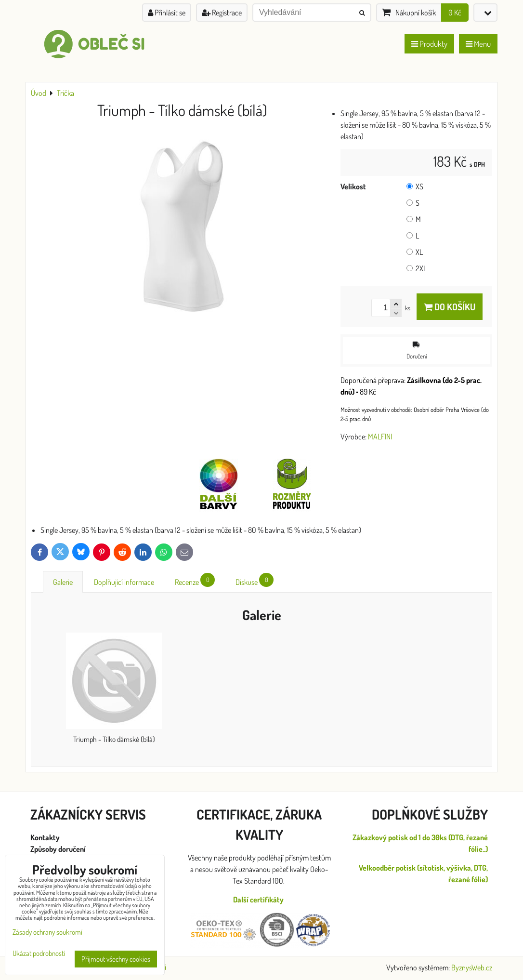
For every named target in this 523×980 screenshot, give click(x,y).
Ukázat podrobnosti (39, 954)
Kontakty (45, 837)
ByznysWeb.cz (472, 967)
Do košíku (450, 307)
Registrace (222, 13)
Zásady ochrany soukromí (47, 932)
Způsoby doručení (59, 849)
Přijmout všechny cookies (116, 959)
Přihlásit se (167, 13)
